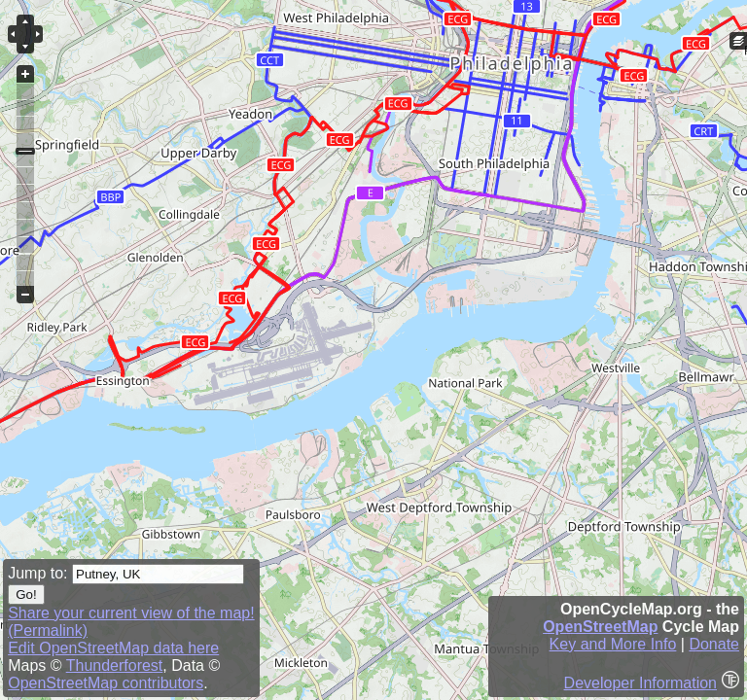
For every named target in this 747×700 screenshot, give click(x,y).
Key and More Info (613, 644)
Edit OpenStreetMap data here (113, 648)
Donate (714, 644)
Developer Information (640, 683)
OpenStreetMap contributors (106, 683)
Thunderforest (115, 665)
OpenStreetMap (600, 627)
